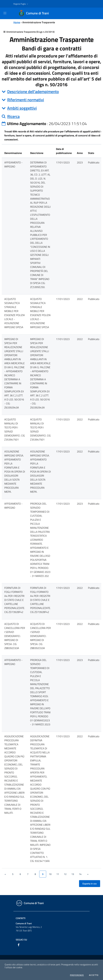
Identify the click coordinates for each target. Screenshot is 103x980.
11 (58, 874)
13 (73, 874)
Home (17, 22)
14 (80, 874)
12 (65, 874)
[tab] (51, 92)
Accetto (94, 975)
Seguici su (21, 940)
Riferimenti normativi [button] (26, 100)
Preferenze (77, 975)
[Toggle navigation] (5, 13)
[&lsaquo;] (5, 874)
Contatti (21, 918)
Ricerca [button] (13, 116)
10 (50, 874)
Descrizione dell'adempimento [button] (33, 91)
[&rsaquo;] (88, 874)
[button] (21, 4)
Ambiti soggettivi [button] (22, 108)
